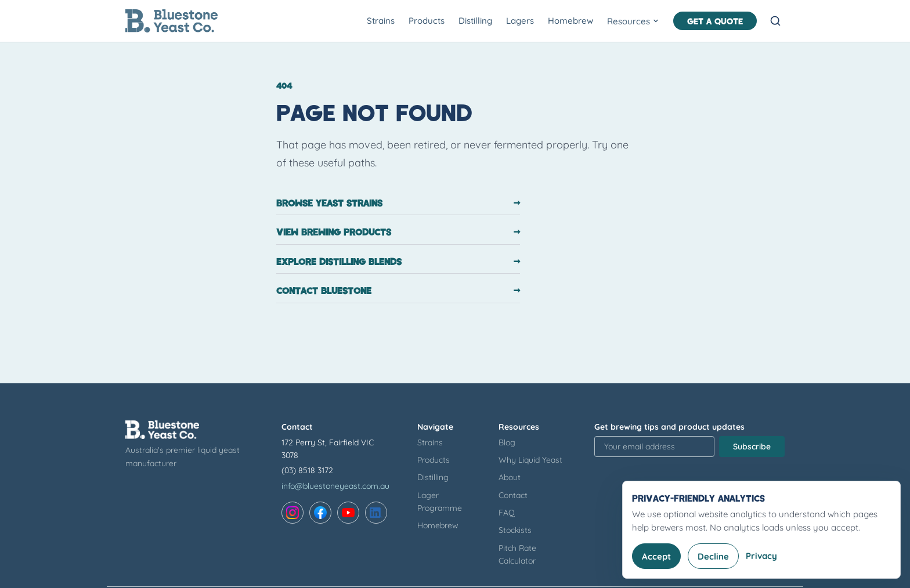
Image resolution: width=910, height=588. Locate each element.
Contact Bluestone (398, 291)
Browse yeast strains (398, 203)
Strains (381, 21)
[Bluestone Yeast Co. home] (171, 21)
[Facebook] (320, 513)
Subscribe (752, 447)
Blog (507, 442)
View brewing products (398, 232)
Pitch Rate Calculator (517, 554)
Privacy (761, 556)
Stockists (515, 530)
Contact (513, 495)
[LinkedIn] (376, 513)
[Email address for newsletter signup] (654, 447)
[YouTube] (348, 513)
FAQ (507, 513)
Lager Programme (440, 502)
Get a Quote (715, 21)
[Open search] (775, 21)
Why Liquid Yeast (530, 460)
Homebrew (570, 21)
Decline (713, 556)
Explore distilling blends (398, 262)
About (510, 477)
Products (427, 21)
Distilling (475, 21)
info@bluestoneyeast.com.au (335, 486)
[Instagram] (292, 513)
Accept (656, 556)
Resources (633, 21)
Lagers (520, 21)
